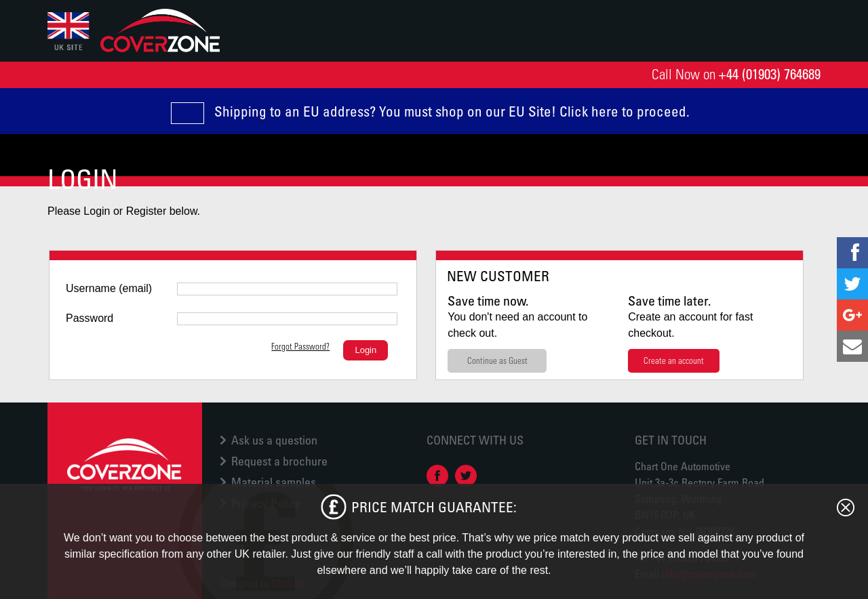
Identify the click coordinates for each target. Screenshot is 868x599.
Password (90, 318)
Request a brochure (279, 461)
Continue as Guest (497, 360)
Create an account (674, 360)
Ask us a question (274, 440)
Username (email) (109, 288)
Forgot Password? (300, 346)
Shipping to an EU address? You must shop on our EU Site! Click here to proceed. (452, 111)
